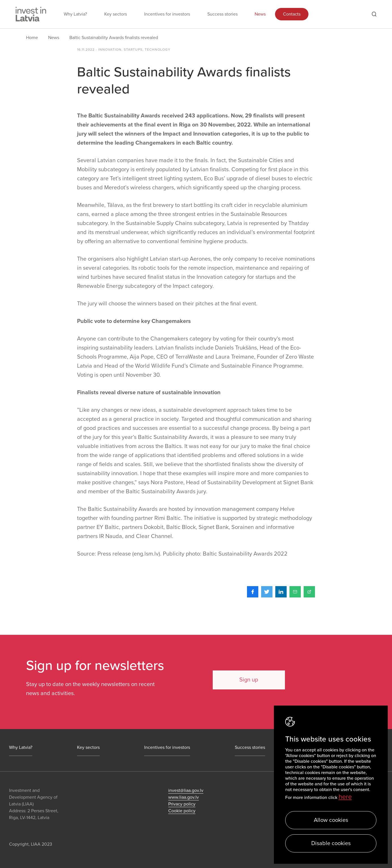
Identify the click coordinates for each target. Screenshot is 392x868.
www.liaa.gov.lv (184, 797)
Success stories (222, 14)
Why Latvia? (75, 14)
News (260, 14)
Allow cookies (331, 820)
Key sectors (116, 14)
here (345, 797)
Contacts (292, 14)
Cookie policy (182, 811)
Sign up (247, 680)
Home (32, 38)
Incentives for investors (167, 14)
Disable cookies (331, 843)
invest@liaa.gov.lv (186, 790)
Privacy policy (182, 804)
